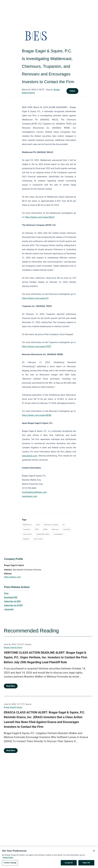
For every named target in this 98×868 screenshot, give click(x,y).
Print (6, 593)
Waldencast (27, 525)
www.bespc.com (30, 456)
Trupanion (27, 529)
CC (64, 525)
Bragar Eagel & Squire (13, 647)
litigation (26, 539)
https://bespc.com (12, 577)
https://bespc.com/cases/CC (35, 298)
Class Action (38, 539)
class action (27, 534)
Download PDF (11, 597)
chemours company (51, 525)
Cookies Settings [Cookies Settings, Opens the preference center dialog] (10, 864)
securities (67, 529)
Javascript (9, 609)
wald (38, 525)
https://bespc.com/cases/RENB (37, 415)
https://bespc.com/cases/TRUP (37, 346)
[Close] (94, 852)
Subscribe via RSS (12, 601)
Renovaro (55, 529)
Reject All (86, 864)
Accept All (69, 864)
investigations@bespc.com (34, 492)
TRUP (37, 529)
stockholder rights (43, 534)
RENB (45, 529)
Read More (11, 686)
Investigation (58, 534)
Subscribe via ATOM (13, 605)
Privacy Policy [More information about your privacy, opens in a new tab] (8, 858)
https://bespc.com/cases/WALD (40, 217)
